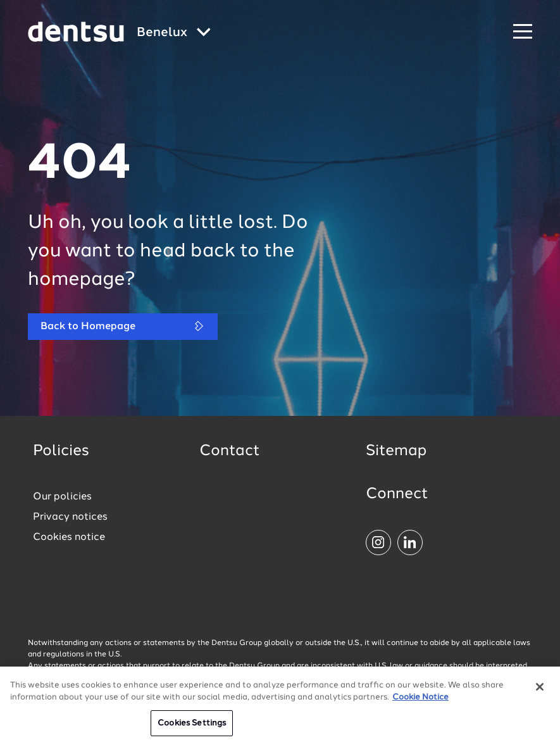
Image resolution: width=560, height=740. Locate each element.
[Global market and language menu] (174, 33)
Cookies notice (69, 537)
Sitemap (396, 451)
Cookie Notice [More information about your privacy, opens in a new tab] (420, 703)
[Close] (540, 692)
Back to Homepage (123, 326)
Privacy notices (70, 517)
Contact (230, 451)
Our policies (62, 497)
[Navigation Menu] (523, 32)
